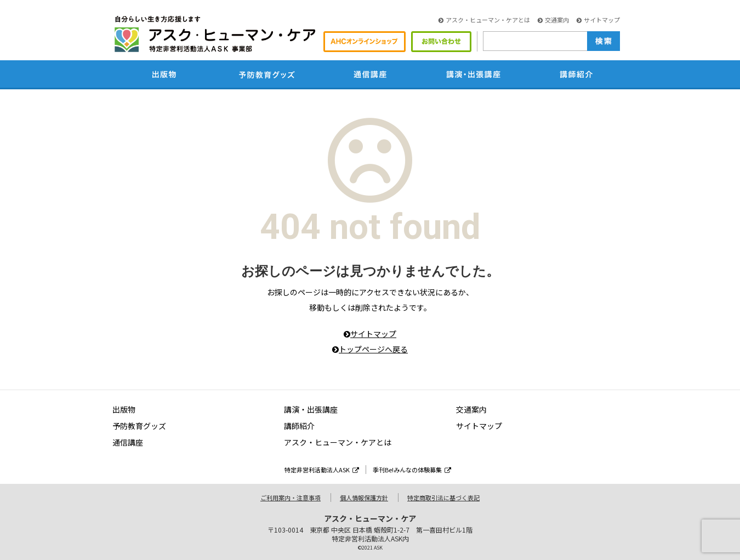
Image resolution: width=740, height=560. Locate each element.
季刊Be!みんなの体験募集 (412, 470)
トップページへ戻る (370, 349)
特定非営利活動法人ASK (322, 470)
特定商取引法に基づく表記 (443, 498)
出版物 (124, 409)
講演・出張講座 (311, 409)
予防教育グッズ (139, 426)
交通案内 (553, 20)
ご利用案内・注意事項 (291, 498)
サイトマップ (598, 20)
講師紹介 (299, 426)
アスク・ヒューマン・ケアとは (484, 20)
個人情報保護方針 (364, 498)
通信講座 (128, 442)
